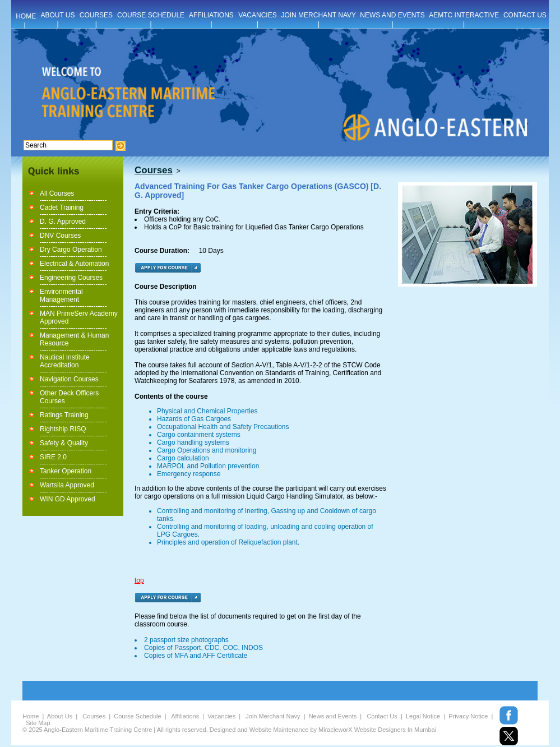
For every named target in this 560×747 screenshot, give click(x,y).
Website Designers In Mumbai (395, 730)
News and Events (333, 716)
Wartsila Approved (67, 485)
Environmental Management (61, 296)
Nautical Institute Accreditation (65, 361)
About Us (60, 716)
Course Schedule (137, 716)
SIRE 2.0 (53, 457)
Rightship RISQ (63, 429)
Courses (94, 716)
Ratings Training (64, 415)
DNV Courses (60, 236)
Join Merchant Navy (273, 716)
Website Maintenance (279, 730)
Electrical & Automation (74, 264)
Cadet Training (62, 208)
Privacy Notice (468, 716)
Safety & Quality (64, 443)
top (139, 580)
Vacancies (221, 716)
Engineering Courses (71, 278)
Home (31, 716)
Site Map (38, 723)
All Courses (57, 193)
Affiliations (185, 716)
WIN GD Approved (68, 499)
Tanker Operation (66, 471)
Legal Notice (423, 716)
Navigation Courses (69, 379)
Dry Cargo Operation (71, 250)
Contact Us (382, 716)
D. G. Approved (63, 222)
